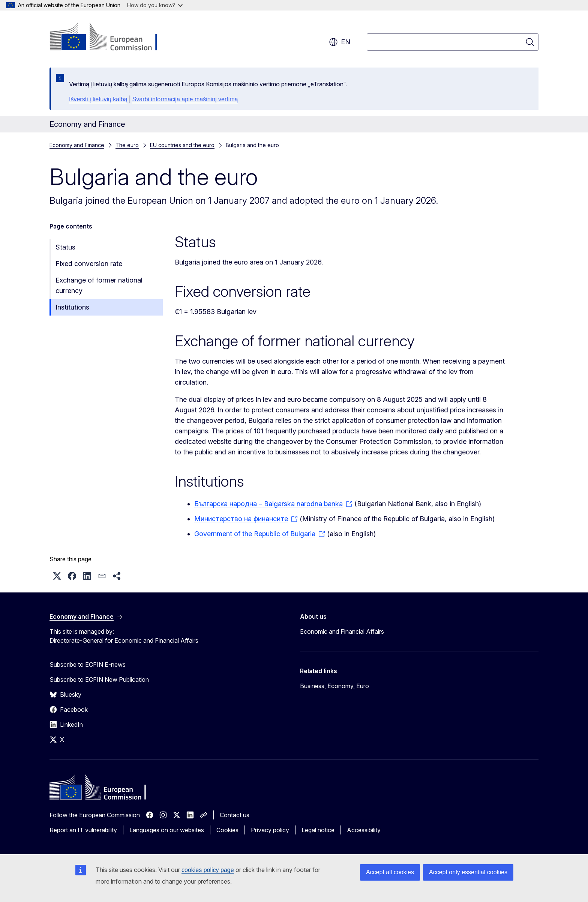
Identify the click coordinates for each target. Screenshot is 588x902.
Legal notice (318, 830)
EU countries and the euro (182, 145)
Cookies (227, 830)
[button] (57, 576)
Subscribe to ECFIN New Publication (99, 680)
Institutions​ (72, 307)
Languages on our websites (167, 830)
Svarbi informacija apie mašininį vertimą (185, 99)
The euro (127, 145)
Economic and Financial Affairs (342, 631)
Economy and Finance (77, 145)
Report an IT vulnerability (83, 830)
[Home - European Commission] (110, 38)
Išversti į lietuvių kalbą (98, 99)
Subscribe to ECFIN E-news (88, 664)
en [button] (340, 42)
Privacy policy (270, 830)
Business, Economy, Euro (334, 686)
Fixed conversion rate (89, 264)
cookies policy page (208, 870)
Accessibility (364, 830)
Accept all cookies (390, 872)
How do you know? (155, 5)
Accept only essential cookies (468, 872)
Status (65, 247)
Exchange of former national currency (99, 285)
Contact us (235, 815)
